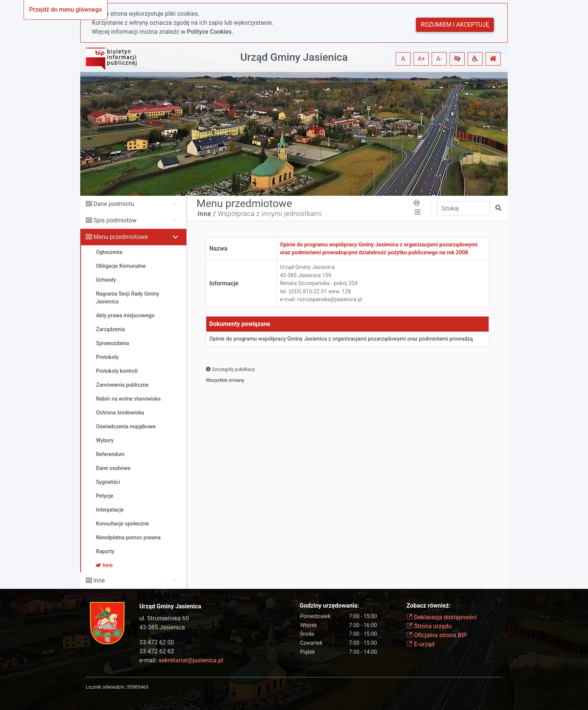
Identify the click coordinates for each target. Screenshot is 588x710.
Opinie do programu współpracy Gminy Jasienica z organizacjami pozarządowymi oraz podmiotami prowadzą (341, 339)
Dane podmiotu (114, 204)
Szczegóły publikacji (230, 369)
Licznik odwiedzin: (106, 687)
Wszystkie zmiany (225, 380)
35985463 (138, 687)
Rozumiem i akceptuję (455, 25)
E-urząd (421, 644)
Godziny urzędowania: (329, 606)
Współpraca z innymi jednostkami (270, 214)
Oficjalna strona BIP (437, 635)
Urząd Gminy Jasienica (294, 57)
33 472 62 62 (157, 651)
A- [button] (439, 59)
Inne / (207, 214)
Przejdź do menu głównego (66, 10)
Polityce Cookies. (210, 32)
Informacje (224, 283)
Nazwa (218, 248)
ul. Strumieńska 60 (164, 618)
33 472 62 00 (157, 642)
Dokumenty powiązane (240, 324)
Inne (99, 580)
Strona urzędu (429, 626)
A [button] (403, 59)
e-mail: (181, 660)
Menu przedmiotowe (121, 237)
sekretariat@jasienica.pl (191, 660)
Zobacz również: (429, 606)
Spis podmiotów (115, 220)
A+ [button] (421, 59)
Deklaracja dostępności (442, 617)
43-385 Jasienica (162, 627)
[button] (457, 59)
